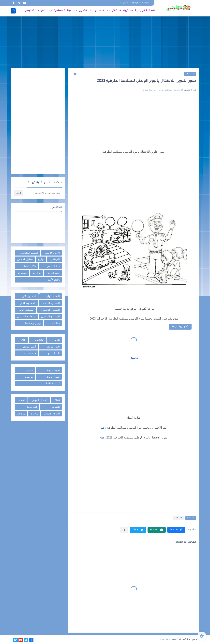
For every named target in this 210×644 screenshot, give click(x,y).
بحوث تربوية (53, 370)
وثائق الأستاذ (53, 280)
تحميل (134, 358)
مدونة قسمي (166, 640)
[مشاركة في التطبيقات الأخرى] (124, 530)
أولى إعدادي (30, 347)
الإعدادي (99, 11)
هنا (102, 428)
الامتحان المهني (40, 400)
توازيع (41, 259)
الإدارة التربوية (52, 253)
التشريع (56, 407)
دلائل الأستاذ (30, 266)
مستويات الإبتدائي (122, 11)
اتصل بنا (124, 3)
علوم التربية (54, 273)
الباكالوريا (39, 340)
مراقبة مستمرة (63, 11)
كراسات (29, 377)
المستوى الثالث (52, 303)
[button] (176, 530)
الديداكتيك (54, 259)
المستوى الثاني (28, 303)
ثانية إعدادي (54, 353)
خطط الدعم (53, 266)
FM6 (57, 400)
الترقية (22, 400)
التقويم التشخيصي (35, 11)
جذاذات (56, 323)
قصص (30, 370)
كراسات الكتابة (52, 383)
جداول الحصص (25, 259)
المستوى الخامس (51, 310)
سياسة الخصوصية (141, 3)
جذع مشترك (30, 353)
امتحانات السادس (26, 316)
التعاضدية (32, 407)
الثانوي (83, 11)
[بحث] (13, 11)
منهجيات (23, 273)
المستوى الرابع (27, 310)
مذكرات (37, 273)
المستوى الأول (29, 296)
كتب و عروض (53, 377)
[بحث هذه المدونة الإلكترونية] (43, 193)
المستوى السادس (50, 316)
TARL (23, 340)
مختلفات (190, 74)
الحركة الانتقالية (52, 414)
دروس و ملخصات (32, 323)
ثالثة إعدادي (53, 347)
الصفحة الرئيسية (145, 11)
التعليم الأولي (53, 296)
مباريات (34, 414)
